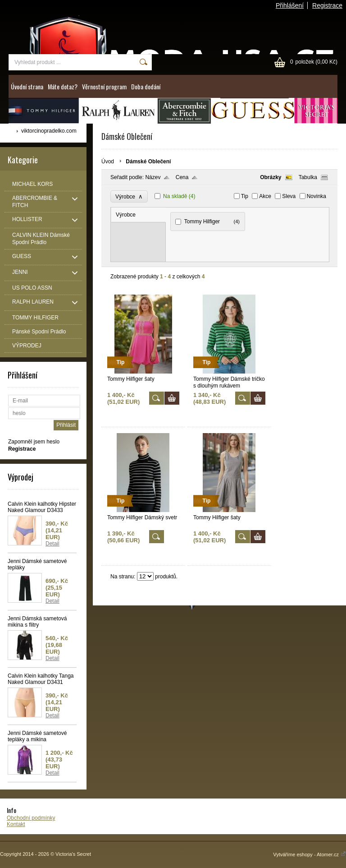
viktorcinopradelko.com (49, 131)
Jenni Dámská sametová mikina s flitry (37, 622)
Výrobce (129, 196)
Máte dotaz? (63, 86)
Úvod (108, 162)
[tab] (139, 215)
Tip (245, 196)
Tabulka (308, 177)
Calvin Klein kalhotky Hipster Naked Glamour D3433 (42, 507)
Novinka (316, 196)
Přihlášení (290, 5)
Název (153, 177)
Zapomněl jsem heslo (34, 442)
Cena (182, 177)
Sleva (289, 196)
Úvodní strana (27, 86)
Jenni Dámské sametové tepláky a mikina (37, 736)
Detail (52, 544)
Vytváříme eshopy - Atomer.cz (310, 854)
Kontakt (16, 824)
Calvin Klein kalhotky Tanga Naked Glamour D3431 (41, 679)
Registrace (327, 5)
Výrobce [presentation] (126, 215)
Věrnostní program (104, 86)
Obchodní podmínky (31, 818)
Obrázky (271, 177)
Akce (265, 196)
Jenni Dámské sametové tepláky (37, 564)
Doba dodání (146, 86)
